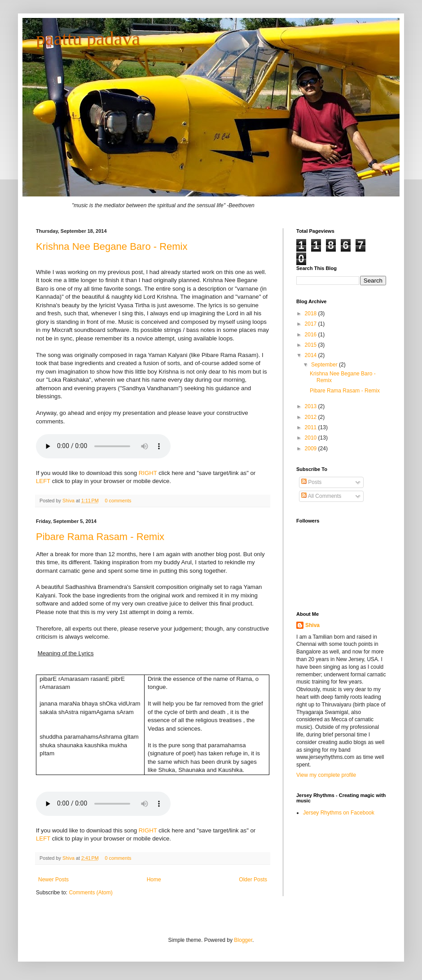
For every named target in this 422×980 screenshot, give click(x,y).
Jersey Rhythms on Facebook (339, 813)
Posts (311, 482)
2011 (312, 427)
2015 (312, 345)
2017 (312, 324)
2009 (312, 449)
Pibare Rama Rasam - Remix (100, 537)
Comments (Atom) (90, 893)
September (325, 365)
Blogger (243, 940)
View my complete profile (326, 775)
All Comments (321, 496)
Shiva (69, 501)
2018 (312, 314)
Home (154, 880)
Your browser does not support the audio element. (103, 804)
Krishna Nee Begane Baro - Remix (112, 246)
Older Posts (253, 880)
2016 (312, 335)
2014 (312, 355)
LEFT (43, 481)
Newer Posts (53, 880)
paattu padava (88, 39)
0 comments (118, 501)
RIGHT (148, 473)
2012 (312, 417)
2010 (312, 438)
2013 (312, 406)
